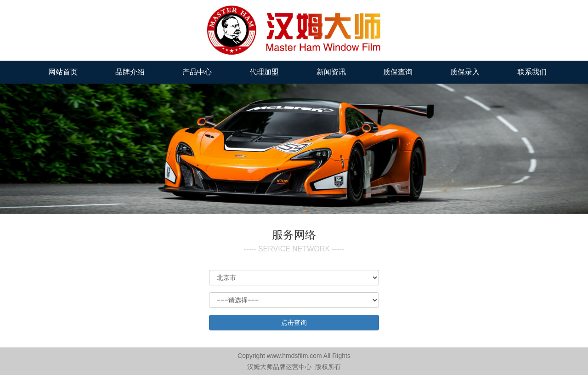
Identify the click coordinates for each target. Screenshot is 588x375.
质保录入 (465, 72)
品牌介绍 (130, 72)
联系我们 (532, 72)
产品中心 (197, 72)
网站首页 (63, 72)
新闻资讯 (331, 72)
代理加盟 (264, 72)
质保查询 (398, 72)
